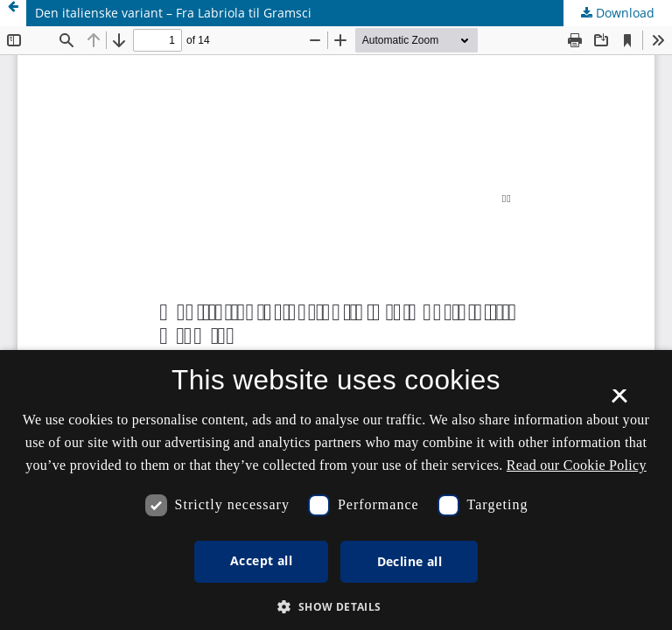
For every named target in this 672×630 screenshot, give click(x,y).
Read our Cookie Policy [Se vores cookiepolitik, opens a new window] (577, 465)
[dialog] (336, 490)
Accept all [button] (261, 560)
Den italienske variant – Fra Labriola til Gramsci (173, 13)
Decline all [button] (409, 561)
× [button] (619, 402)
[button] (336, 607)
